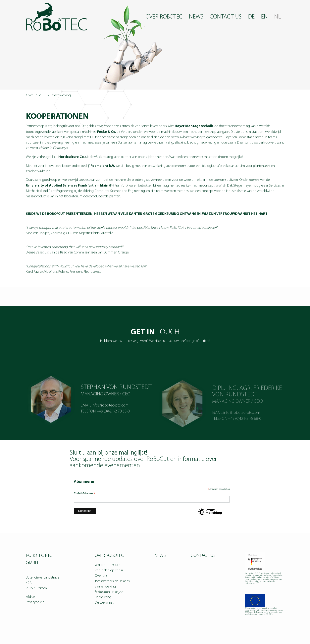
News (196, 17)
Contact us (226, 17)
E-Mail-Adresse (84, 493)
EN (264, 17)
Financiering (103, 597)
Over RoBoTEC (164, 17)
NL (278, 17)
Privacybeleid (35, 602)
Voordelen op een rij (109, 570)
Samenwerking (105, 587)
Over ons (101, 576)
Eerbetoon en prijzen (109, 592)
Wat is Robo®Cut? (107, 565)
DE (251, 17)
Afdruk (30, 597)
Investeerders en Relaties (112, 581)
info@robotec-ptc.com (110, 413)
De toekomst (104, 603)
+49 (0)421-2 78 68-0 (113, 419)
